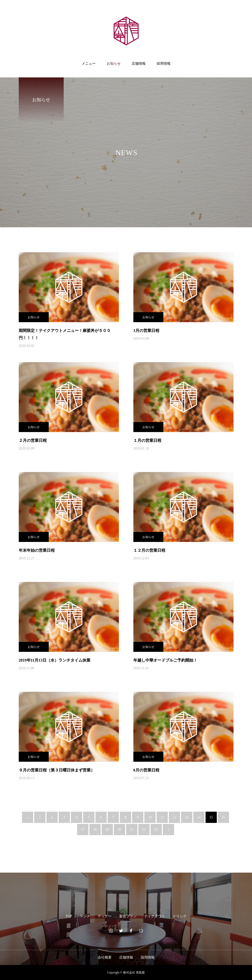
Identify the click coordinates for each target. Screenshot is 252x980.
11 (162, 817)
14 (199, 817)
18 (95, 830)
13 (187, 817)
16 (224, 817)
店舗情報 (139, 64)
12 (175, 817)
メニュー (89, 64)
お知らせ (114, 64)
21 (132, 830)
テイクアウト (155, 916)
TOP (69, 916)
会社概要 (105, 957)
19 (107, 830)
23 (156, 830)
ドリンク (180, 916)
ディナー (105, 916)
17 (83, 830)
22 (144, 830)
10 (150, 817)
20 (119, 830)
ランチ (85, 916)
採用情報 (164, 64)
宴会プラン (128, 916)
